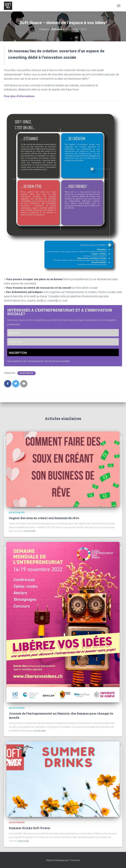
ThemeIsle (75, 860)
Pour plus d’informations (19, 96)
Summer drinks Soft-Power (30, 828)
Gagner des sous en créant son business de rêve (44, 518)
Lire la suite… (30, 531)
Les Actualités (26, 373)
